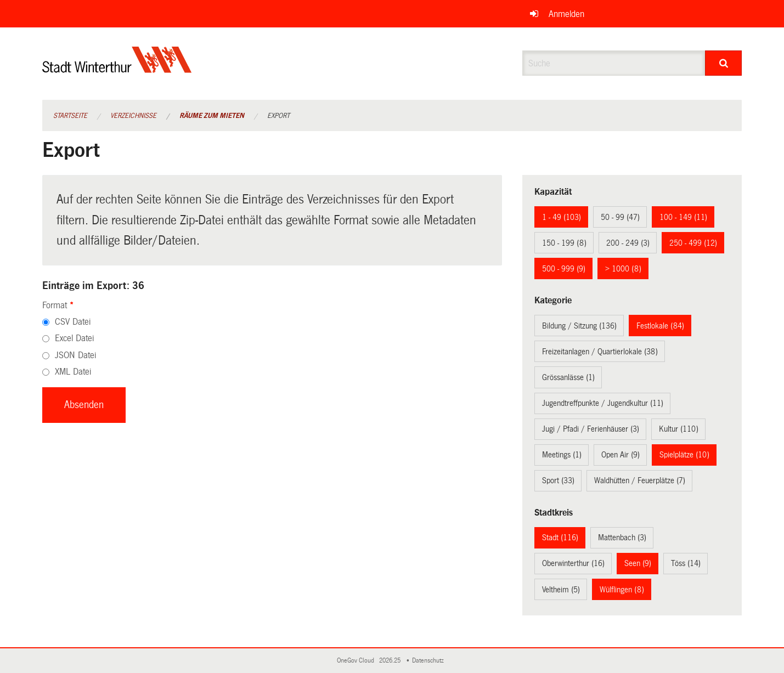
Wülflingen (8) (622, 590)
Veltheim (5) (561, 590)
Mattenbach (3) (622, 538)
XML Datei (73, 372)
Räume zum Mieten (212, 116)
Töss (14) (686, 563)
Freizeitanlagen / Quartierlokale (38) (600, 352)
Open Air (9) (621, 455)
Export (278, 116)
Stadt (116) (560, 538)
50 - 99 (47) (620, 217)
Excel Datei (74, 338)
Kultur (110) (679, 429)
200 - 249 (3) (628, 243)
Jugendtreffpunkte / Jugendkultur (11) (603, 403)
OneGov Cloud (357, 661)
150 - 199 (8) (564, 243)
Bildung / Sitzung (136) (579, 326)
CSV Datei (73, 322)
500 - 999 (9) (564, 269)
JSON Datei (75, 355)
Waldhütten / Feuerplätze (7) (640, 480)
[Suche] (723, 63)
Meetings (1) (562, 455)
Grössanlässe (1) (568, 377)
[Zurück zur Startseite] (117, 69)
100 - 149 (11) (683, 217)
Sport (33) (558, 480)
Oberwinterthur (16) (573, 563)
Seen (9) (638, 563)
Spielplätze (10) (684, 455)
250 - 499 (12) (693, 243)
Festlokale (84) (660, 326)
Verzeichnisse (133, 116)
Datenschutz (430, 661)
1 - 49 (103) (562, 217)
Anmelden (566, 14)
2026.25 (391, 661)
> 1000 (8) (623, 269)
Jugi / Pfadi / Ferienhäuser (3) (591, 429)
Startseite (70, 116)
